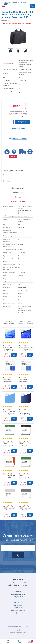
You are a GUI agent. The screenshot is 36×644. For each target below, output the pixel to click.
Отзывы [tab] (18, 197)
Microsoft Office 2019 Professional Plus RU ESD (9, 508)
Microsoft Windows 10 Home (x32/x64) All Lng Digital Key (9, 412)
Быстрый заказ (18, 128)
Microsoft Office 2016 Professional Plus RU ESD (25, 508)
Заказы (19, 643)
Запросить (23, 122)
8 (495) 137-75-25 (18, 602)
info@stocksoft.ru (18, 608)
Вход (8, 643)
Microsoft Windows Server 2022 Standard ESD (25, 380)
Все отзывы (7, 181)
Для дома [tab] (21, 322)
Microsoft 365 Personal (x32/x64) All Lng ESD (9, 476)
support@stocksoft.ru (18, 613)
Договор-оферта (18, 630)
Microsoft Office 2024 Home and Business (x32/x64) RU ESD (9, 445)
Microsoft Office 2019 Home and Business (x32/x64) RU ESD (25, 477)
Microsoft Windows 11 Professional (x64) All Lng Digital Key (26, 348)
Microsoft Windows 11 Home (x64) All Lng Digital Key (9, 348)
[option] (11, 51)
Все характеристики (18, 92)
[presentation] (18, 202)
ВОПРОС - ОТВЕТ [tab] (18, 202)
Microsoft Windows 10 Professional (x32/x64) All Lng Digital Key (25, 413)
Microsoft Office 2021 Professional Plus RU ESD (25, 444)
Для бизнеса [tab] (30, 322)
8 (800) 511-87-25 (21, 2)
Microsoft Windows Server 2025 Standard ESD (9, 380)
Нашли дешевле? (20, 138)
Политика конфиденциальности (18, 632)
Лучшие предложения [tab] (9, 322)
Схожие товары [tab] (18, 193)
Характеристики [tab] (18, 188)
